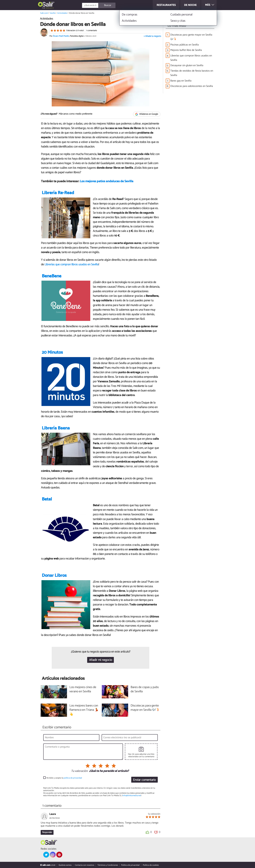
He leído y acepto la (64, 778)
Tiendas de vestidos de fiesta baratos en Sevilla (192, 73)
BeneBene (52, 276)
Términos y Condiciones (108, 865)
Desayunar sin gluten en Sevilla (187, 65)
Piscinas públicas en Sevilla (185, 45)
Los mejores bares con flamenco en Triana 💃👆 (84, 710)
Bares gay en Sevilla (181, 81)
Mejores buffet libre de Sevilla (186, 50)
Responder (47, 832)
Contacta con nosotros (84, 865)
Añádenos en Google (147, 114)
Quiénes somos (65, 865)
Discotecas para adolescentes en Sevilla (192, 86)
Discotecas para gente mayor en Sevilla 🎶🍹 (191, 37)
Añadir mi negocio (101, 660)
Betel (47, 499)
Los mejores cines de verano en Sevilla (83, 690)
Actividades (62, 13)
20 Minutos (52, 352)
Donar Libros (54, 576)
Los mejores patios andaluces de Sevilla (107, 181)
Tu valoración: (79, 771)
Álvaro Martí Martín (61, 36)
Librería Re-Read (58, 193)
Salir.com (44, 13)
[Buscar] (113, 5)
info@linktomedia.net (132, 796)
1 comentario (92, 31)
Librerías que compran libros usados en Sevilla (72, 265)
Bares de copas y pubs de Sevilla (145, 690)
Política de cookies (151, 865)
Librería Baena (56, 428)
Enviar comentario (144, 780)
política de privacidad (73, 778)
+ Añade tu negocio (152, 36)
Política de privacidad (130, 865)
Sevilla (49, 8)
